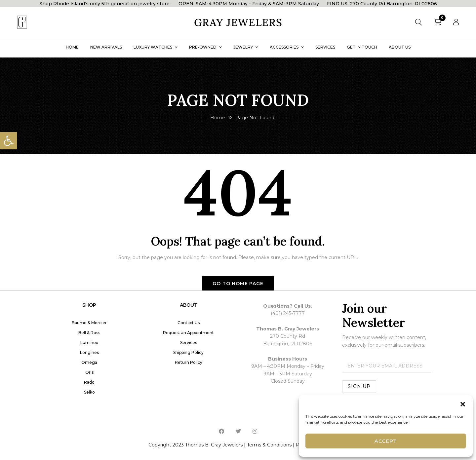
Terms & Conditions (269, 445)
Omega (89, 362)
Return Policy (189, 362)
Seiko (89, 392)
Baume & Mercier (89, 323)
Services (189, 343)
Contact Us (189, 323)
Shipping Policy (188, 352)
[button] (9, 141)
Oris (89, 372)
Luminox (89, 343)
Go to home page (238, 284)
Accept (386, 441)
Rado (89, 382)
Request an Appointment (188, 333)
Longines (89, 352)
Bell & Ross (89, 333)
